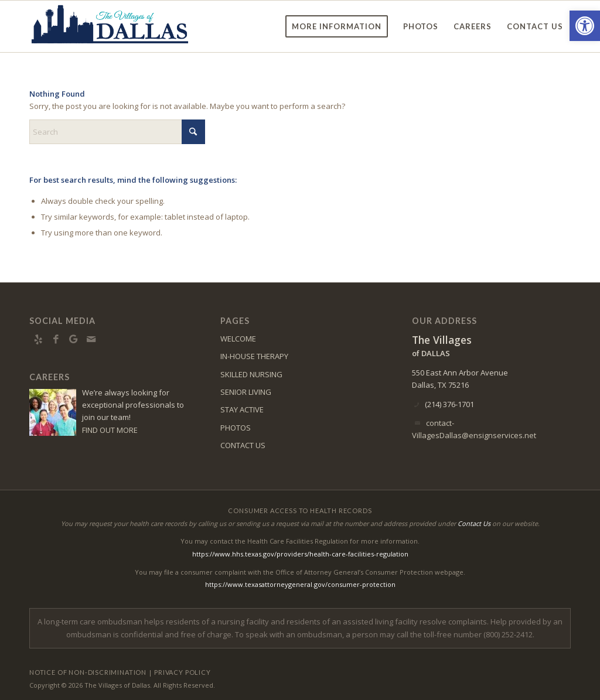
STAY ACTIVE (242, 409)
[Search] (117, 132)
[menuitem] (337, 26)
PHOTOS (236, 428)
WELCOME (238, 339)
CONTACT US (243, 445)
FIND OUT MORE (110, 430)
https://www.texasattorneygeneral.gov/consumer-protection (300, 584)
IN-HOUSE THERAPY (254, 356)
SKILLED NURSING (251, 374)
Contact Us (474, 523)
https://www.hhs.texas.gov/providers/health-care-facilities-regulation (300, 554)
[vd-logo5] (110, 26)
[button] (585, 26)
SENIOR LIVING (246, 392)
